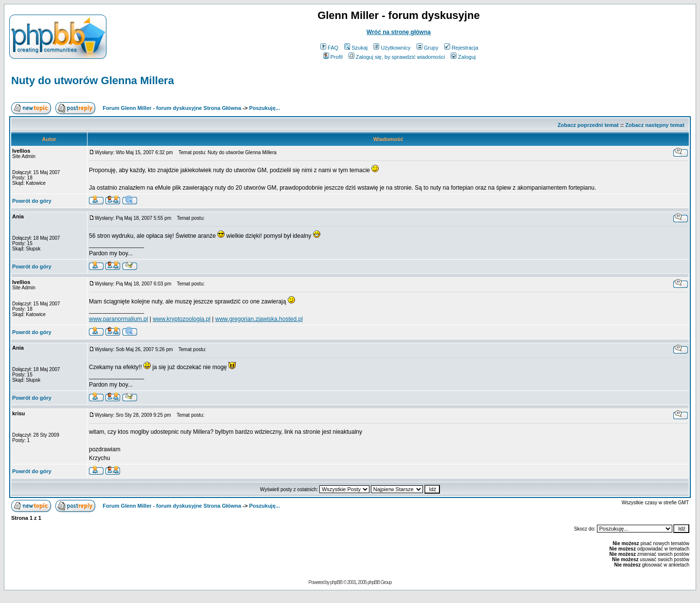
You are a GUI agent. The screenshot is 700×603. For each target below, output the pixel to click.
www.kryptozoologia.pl (182, 319)
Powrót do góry (32, 201)
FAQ (329, 48)
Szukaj (356, 48)
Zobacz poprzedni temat (588, 125)
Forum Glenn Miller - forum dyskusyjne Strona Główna (172, 108)
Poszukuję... (264, 108)
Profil (333, 57)
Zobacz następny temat (655, 125)
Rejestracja (461, 48)
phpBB (336, 582)
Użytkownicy (392, 48)
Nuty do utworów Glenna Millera (93, 80)
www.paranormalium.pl (118, 319)
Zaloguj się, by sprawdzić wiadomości (397, 57)
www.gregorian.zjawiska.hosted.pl (259, 319)
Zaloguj (463, 57)
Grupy (428, 48)
